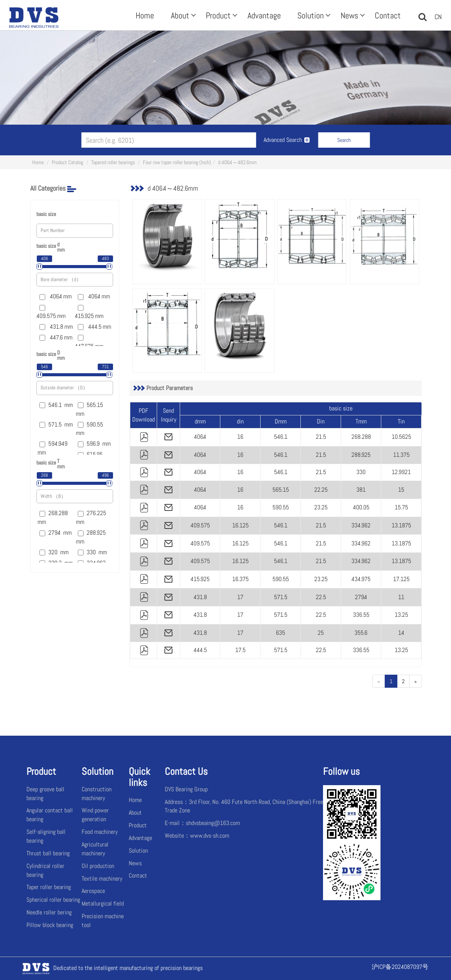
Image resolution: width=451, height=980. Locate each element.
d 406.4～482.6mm (237, 162)
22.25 (321, 490)
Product (221, 15)
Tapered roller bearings (113, 162)
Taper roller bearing (49, 887)
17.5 (240, 650)
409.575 (200, 525)
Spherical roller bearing (53, 900)
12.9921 (401, 472)
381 (361, 490)
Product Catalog (67, 162)
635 (280, 633)
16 (240, 437)
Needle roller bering (49, 912)
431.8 (200, 597)
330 (361, 472)
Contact (388, 15)
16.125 (240, 525)
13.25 (401, 615)
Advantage (264, 15)
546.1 (281, 437)
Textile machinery (102, 879)
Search (344, 140)
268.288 (361, 437)
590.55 (281, 507)
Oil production (98, 866)
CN (438, 17)
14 (401, 633)
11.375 (401, 455)
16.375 (240, 579)
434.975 (361, 579)
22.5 (321, 597)
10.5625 (401, 437)
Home (145, 15)
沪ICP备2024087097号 (400, 967)
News (352, 15)
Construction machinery (97, 794)
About (183, 15)
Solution (313, 15)
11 (401, 597)
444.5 (200, 650)
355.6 (361, 633)
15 (401, 490)
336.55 (361, 615)
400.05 (361, 507)
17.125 (401, 579)
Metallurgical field (103, 903)
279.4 (361, 597)
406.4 (200, 437)
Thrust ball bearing (48, 853)
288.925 (361, 455)
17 (240, 597)
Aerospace (93, 891)
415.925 (200, 579)
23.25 (321, 507)
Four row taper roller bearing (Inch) (177, 162)
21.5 (321, 437)
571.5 (281, 597)
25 (321, 633)
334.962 (361, 525)
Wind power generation (95, 815)
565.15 (281, 490)
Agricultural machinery (95, 849)
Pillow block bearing (50, 925)
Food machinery (100, 832)
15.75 (401, 507)
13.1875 (401, 525)
